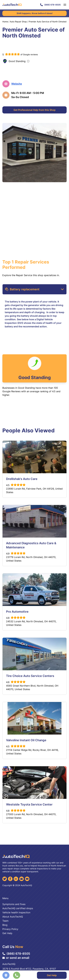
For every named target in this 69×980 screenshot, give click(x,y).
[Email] (22, 879)
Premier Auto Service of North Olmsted (48, 22)
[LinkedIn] (16, 879)
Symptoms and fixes (14, 904)
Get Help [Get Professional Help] (52, 975)
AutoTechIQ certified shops (18, 908)
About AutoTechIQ (13, 917)
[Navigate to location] (6, 975)
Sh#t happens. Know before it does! (35, 13)
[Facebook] (10, 879)
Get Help (7, 933)
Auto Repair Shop (18, 22)
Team (5, 921)
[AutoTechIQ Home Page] (12, 5)
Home (5, 22)
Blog (5, 925)
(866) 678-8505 (50, 5)
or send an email (16, 958)
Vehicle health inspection (16, 912)
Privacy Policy (10, 929)
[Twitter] (5, 879)
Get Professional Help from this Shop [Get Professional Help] (34, 110)
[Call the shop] (17, 975)
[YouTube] (27, 879)
